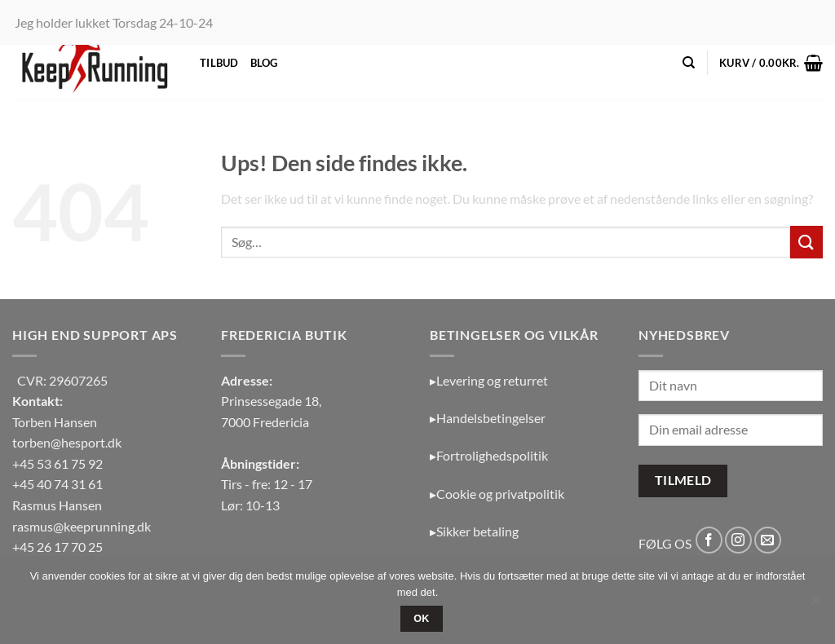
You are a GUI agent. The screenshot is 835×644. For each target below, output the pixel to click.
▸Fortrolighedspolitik (489, 455)
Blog (264, 63)
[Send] (806, 242)
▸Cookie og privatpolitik (497, 494)
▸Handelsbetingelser (488, 418)
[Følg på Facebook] (709, 540)
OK (422, 619)
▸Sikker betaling (474, 531)
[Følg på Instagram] (738, 540)
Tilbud (219, 63)
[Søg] (689, 63)
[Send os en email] (768, 540)
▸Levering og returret (489, 380)
